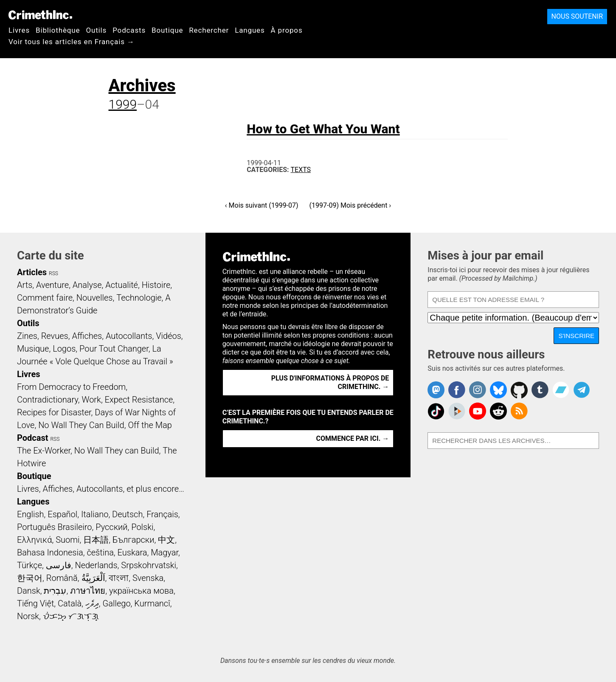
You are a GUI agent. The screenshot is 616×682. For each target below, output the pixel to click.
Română (62, 578)
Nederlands (96, 565)
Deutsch (127, 514)
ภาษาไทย (88, 591)
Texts (301, 170)
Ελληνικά (34, 540)
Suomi (68, 540)
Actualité (122, 285)
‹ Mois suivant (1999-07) (262, 205)
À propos (287, 30)
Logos (64, 349)
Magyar (165, 552)
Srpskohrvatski (149, 565)
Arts (25, 285)
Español (62, 514)
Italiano (95, 514)
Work (91, 400)
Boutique (167, 30)
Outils (96, 30)
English (31, 514)
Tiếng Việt (35, 603)
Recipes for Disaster (54, 412)
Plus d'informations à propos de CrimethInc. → (330, 382)
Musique (33, 349)
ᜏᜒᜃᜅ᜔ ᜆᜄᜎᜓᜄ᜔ (71, 616)
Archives (142, 86)
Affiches (87, 336)
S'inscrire (576, 336)
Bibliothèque (58, 30)
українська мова (141, 591)
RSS (53, 273)
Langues (250, 30)
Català (70, 603)
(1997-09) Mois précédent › (350, 205)
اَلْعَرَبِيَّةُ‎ (93, 578)
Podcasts (129, 30)
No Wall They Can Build (81, 425)
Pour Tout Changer (114, 349)
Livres (19, 30)
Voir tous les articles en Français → (72, 42)
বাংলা (119, 578)
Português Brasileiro (54, 527)
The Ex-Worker (44, 451)
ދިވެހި (92, 603)
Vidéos (169, 336)
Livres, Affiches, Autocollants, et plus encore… (101, 489)
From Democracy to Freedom (71, 387)
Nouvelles (95, 298)
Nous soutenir (577, 16)
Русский (111, 527)
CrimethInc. (40, 15)
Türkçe (30, 565)
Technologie (139, 298)
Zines (27, 336)
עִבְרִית (55, 591)
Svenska (148, 578)
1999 (123, 104)
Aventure (52, 285)
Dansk (29, 591)
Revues (55, 336)
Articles (32, 272)
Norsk (28, 616)
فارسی (59, 565)
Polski (142, 527)
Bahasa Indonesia (50, 552)
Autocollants (129, 336)
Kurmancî (152, 603)
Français (162, 514)
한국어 (30, 578)
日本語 (96, 540)
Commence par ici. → (353, 438)
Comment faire (45, 298)
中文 (166, 540)
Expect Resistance (139, 400)
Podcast (32, 438)
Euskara (132, 552)
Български (134, 540)
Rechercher (209, 30)
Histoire (156, 285)
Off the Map (150, 425)
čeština (100, 552)
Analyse (87, 285)
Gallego (117, 603)
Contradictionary (48, 400)
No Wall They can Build (117, 451)
